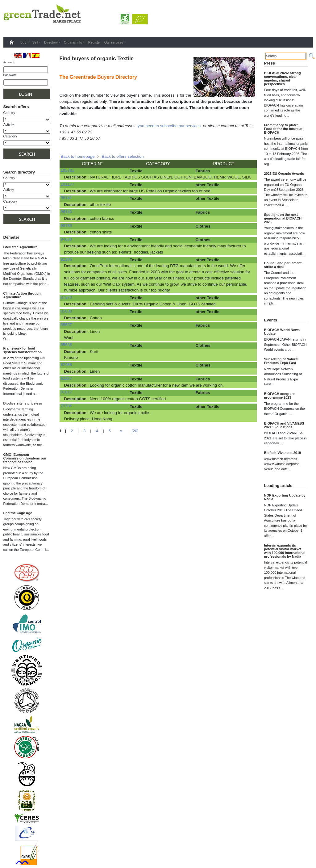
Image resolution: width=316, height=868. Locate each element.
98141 (67, 198)
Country (9, 113)
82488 (67, 365)
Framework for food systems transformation (23, 350)
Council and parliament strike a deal (283, 265)
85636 (67, 345)
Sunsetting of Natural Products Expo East (281, 361)
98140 (67, 212)
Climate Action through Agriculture (22, 295)
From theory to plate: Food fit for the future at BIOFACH (283, 129)
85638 (67, 311)
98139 (67, 226)
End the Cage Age (18, 513)
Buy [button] (23, 42)
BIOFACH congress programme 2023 (280, 396)
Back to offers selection (123, 156)
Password (10, 75)
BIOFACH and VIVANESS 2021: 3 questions (284, 425)
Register (95, 42)
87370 (67, 297)
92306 (67, 259)
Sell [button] (35, 42)
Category (10, 136)
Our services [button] (114, 42)
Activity (9, 124)
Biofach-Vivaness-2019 (283, 453)
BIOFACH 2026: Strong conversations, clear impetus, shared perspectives (283, 78)
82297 (67, 378)
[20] (135, 431)
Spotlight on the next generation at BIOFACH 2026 (283, 218)
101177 (68, 184)
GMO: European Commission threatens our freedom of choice (25, 458)
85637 (67, 325)
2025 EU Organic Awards (284, 174)
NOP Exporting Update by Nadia (285, 497)
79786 (67, 406)
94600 (67, 239)
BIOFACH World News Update (282, 332)
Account (9, 62)
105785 (68, 170)
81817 (67, 392)
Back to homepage (78, 156)
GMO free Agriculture (21, 247)
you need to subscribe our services (169, 126)
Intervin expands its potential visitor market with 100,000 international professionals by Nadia (285, 551)
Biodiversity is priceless (23, 403)
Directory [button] (51, 42)
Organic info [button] (73, 42)
